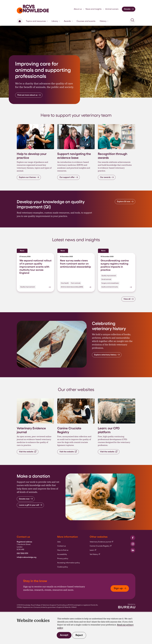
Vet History (95, 554)
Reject (79, 635)
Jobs (59, 542)
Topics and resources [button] (37, 21)
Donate (129, 9)
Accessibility (62, 554)
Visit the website (28, 452)
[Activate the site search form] (132, 21)
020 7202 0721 (22, 553)
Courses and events (86, 21)
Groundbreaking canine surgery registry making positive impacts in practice (115, 265)
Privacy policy (63, 559)
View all (129, 299)
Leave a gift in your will (31, 505)
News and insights (94, 9)
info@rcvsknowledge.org (27, 557)
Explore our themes (29, 177)
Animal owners (112, 9)
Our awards (107, 177)
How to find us (63, 550)
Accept (64, 635)
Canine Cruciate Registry (101, 546)
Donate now (26, 499)
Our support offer (69, 177)
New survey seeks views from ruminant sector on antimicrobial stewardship (76, 264)
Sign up (120, 588)
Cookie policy (63, 567)
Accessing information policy (69, 563)
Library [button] (56, 21)
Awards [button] (68, 21)
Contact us (61, 546)
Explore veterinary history (107, 355)
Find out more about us (29, 95)
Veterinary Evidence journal (102, 542)
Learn (93, 550)
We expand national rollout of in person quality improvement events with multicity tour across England (35, 267)
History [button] (104, 21)
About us (78, 9)
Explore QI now (125, 202)
